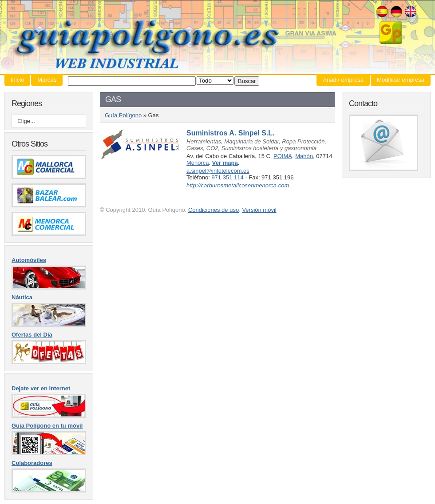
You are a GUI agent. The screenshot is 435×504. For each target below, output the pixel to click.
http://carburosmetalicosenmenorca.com (238, 185)
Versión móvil (259, 210)
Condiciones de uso (214, 210)
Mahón (304, 156)
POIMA (283, 156)
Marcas (47, 80)
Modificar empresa (401, 80)
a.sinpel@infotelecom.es (218, 171)
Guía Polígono (217, 37)
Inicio (17, 80)
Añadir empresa (343, 80)
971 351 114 (227, 177)
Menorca (198, 163)
